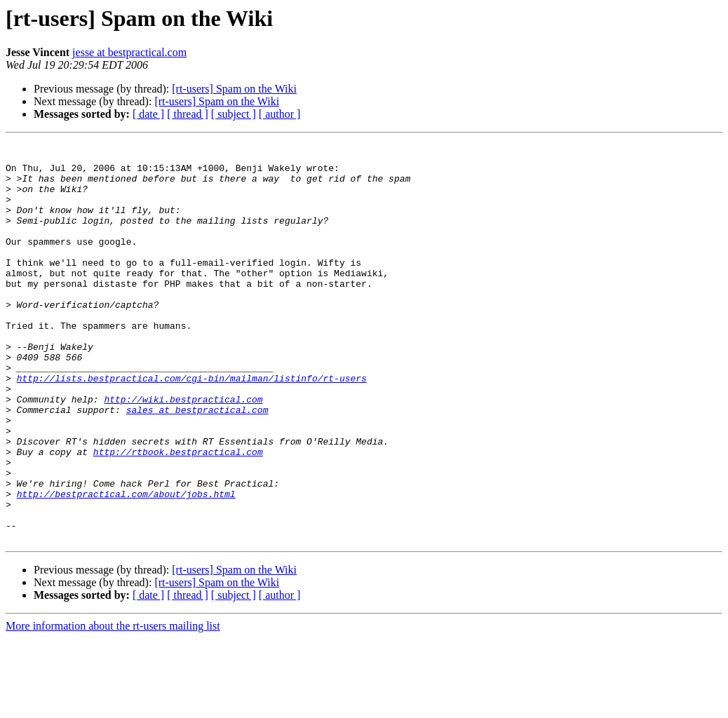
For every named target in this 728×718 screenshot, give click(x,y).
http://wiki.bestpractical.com (183, 452)
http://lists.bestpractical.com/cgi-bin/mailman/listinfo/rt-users (192, 426)
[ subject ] (234, 114)
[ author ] (280, 114)
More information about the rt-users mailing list (113, 706)
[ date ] (148, 114)
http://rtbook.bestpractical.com (178, 515)
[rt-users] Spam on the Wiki (234, 89)
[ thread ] (188, 114)
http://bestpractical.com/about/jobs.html (126, 565)
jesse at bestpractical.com (129, 52)
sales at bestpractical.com (197, 464)
